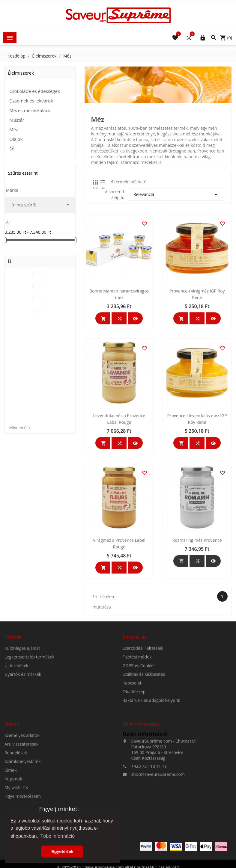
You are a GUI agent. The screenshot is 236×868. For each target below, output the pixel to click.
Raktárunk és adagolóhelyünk (151, 756)
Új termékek (16, 722)
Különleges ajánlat (22, 704)
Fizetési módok (137, 713)
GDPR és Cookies (139, 722)
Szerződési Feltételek (143, 704)
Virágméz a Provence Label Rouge (119, 625)
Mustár (17, 120)
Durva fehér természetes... (44, 275)
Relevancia (176, 194)
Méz (14, 129)
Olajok (16, 139)
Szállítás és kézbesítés (144, 730)
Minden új (21, 428)
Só (12, 149)
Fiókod (12, 780)
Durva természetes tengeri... (43, 293)
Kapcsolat (132, 739)
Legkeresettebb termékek (30, 713)
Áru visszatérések (21, 800)
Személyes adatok (22, 791)
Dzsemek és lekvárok (31, 101)
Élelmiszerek (21, 73)
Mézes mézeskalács (30, 110)
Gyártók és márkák (23, 730)
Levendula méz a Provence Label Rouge (119, 500)
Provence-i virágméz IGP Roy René (197, 376)
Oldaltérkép (134, 748)
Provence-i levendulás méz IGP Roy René (197, 500)
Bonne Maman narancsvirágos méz (119, 376)
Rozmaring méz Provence (197, 622)
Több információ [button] (57, 836)
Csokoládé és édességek (35, 91)
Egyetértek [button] (62, 852)
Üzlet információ (145, 790)
